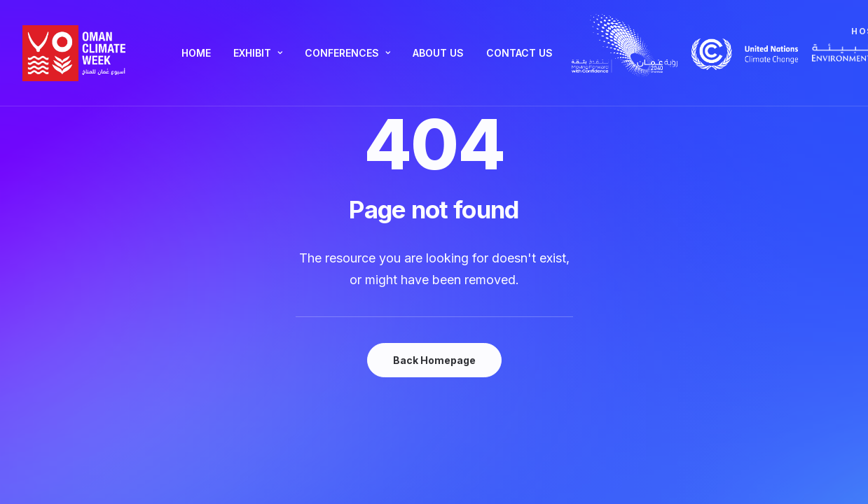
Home (196, 53)
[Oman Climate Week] (74, 53)
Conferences (347, 53)
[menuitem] (196, 53)
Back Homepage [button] (434, 360)
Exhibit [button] (258, 53)
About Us (438, 53)
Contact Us (519, 53)
